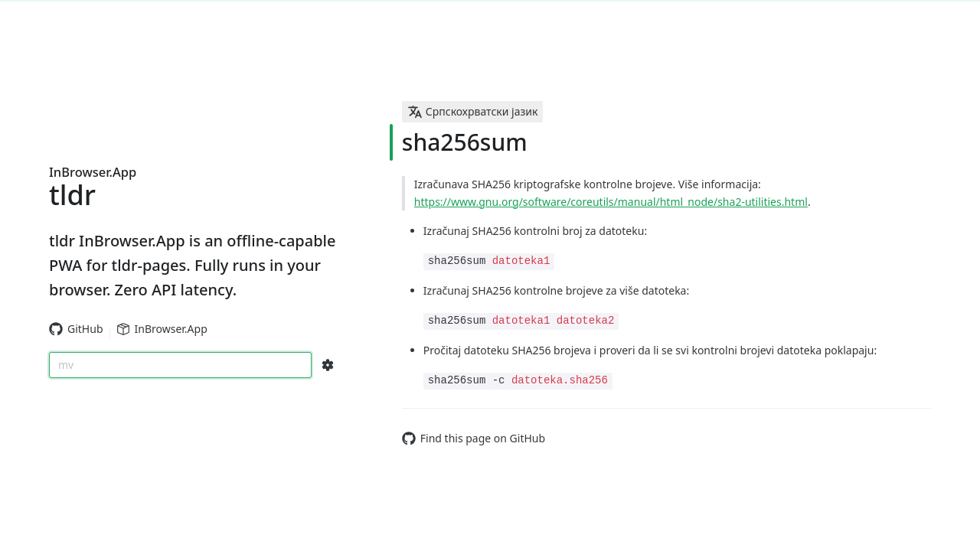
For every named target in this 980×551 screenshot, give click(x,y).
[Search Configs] (328, 365)
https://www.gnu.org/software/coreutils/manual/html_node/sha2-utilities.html (611, 202)
